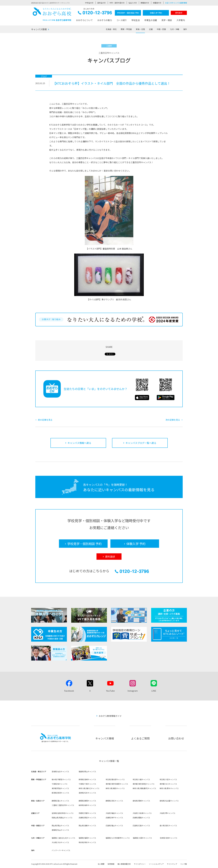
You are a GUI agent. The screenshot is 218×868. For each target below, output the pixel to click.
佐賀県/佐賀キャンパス (169, 838)
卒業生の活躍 (151, 20)
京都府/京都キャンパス (87, 813)
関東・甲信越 (126, 29)
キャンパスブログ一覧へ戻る (141, 443)
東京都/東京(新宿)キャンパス (144, 784)
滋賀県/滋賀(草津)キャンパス (63, 813)
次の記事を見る (173, 420)
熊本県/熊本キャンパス (87, 842)
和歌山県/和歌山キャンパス (62, 818)
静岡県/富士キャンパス (60, 801)
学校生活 (136, 20)
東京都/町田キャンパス (60, 788)
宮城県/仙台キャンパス (60, 771)
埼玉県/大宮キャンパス (168, 779)
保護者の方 (157, 3)
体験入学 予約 (156, 13)
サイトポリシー (140, 864)
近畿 (151, 29)
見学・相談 (167, 20)
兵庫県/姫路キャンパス (141, 818)
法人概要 (101, 864)
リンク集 (184, 864)
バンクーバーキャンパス (61, 850)
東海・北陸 (140, 29)
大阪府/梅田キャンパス (114, 813)
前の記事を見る (45, 420)
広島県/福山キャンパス (114, 825)
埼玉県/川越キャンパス (141, 779)
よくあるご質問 (140, 738)
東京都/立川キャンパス (168, 784)
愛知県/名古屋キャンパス (169, 801)
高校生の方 (101, 3)
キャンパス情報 (39, 29)
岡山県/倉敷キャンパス (87, 825)
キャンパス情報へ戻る (79, 443)
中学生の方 (89, 3)
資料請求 (179, 13)
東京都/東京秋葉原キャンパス (117, 784)
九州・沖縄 (175, 29)
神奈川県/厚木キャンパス (169, 788)
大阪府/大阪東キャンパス (142, 813)
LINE (154, 691)
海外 (185, 29)
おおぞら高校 (52, 14)
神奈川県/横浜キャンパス (115, 788)
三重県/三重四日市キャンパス (63, 805)
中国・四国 (161, 29)
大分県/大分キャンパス (60, 842)
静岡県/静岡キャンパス (87, 801)
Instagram (133, 691)
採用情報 (111, 864)
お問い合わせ (176, 738)
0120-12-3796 (95, 13)
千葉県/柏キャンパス (60, 784)
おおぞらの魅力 (105, 20)
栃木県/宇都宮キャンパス (61, 779)
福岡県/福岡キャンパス (87, 838)
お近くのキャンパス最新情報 (176, 3)
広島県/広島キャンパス (141, 825)
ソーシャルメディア (156, 864)
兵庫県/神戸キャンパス (114, 818)
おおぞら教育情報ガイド (110, 716)
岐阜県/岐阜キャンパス (87, 805)
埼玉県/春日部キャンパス (115, 779)
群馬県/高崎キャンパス (87, 779)
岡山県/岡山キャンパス (60, 825)
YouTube (110, 691)
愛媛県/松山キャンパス (60, 830)
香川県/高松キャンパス (168, 825)
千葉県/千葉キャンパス (87, 784)
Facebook (69, 691)
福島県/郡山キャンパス (87, 771)
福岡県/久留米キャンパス (142, 838)
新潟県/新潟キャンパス (60, 793)
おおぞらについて (84, 20)
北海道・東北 (111, 29)
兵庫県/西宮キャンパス (87, 818)
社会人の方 (133, 3)
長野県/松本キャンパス (87, 793)
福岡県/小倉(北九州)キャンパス (63, 838)
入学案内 (181, 20)
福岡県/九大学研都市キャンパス (118, 838)
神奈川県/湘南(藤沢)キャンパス (144, 788)
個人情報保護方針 (124, 864)
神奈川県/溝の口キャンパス (89, 788)
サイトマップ (172, 864)
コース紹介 (122, 20)
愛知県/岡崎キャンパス (141, 801)
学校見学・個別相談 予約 (128, 13)
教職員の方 (145, 3)
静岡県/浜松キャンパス (114, 801)
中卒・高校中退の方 (117, 3)
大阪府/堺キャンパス (167, 813)
